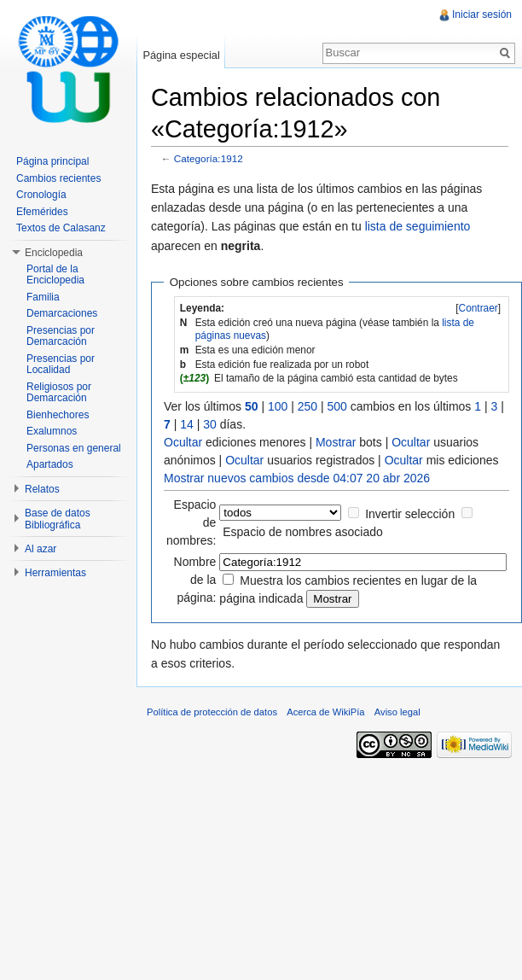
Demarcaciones (62, 313)
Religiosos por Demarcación (59, 393)
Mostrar (336, 442)
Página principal (52, 161)
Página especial (181, 55)
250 (307, 406)
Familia (43, 297)
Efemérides (42, 212)
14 (187, 424)
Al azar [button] (41, 549)
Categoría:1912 (209, 158)
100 (278, 406)
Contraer (478, 308)
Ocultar (183, 442)
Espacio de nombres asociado (303, 532)
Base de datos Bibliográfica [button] (58, 519)
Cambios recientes (58, 178)
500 (337, 406)
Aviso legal (397, 712)
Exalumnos (52, 431)
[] (478, 308)
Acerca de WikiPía (325, 712)
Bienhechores (58, 415)
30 (210, 424)
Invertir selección (410, 514)
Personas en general (74, 448)
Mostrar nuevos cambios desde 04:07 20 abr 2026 (297, 478)
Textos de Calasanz (61, 228)
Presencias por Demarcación (61, 336)
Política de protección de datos (212, 712)
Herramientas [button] (55, 573)
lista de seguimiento (418, 226)
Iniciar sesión (482, 15)
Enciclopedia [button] (54, 253)
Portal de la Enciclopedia (55, 275)
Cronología (41, 195)
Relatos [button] (42, 489)
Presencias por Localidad (61, 365)
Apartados (50, 464)
